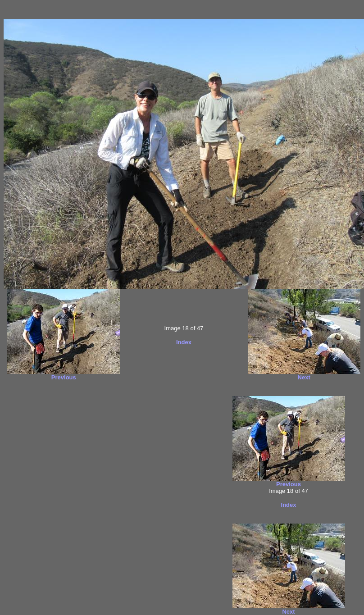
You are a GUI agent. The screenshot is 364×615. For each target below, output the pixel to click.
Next (304, 377)
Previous (64, 377)
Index (184, 342)
